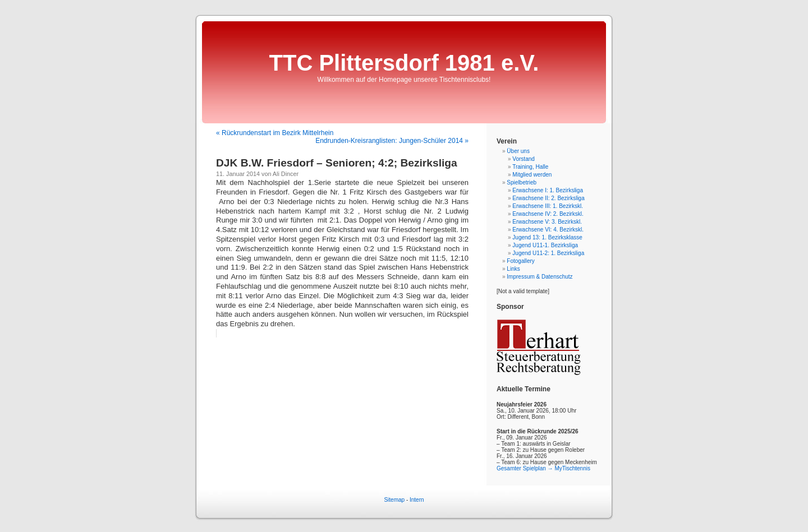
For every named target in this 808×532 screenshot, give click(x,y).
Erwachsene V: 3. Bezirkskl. (547, 222)
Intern (417, 500)
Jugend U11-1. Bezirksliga (545, 245)
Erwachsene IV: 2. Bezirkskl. (548, 214)
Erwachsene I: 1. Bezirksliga (548, 190)
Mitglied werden (532, 175)
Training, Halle (530, 167)
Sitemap (394, 500)
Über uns (518, 151)
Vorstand (523, 159)
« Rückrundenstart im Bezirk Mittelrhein (275, 133)
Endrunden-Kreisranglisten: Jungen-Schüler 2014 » (392, 141)
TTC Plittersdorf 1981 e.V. (404, 63)
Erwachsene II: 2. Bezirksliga (548, 198)
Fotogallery (520, 261)
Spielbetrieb (522, 182)
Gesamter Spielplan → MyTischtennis (543, 468)
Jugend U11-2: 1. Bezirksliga (548, 253)
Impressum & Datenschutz (540, 277)
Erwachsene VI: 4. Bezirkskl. (548, 230)
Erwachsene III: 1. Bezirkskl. (548, 206)
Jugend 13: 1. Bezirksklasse (547, 237)
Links (513, 269)
